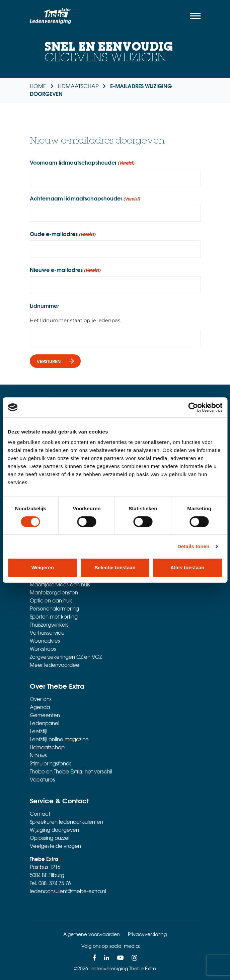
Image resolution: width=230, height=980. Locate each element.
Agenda (40, 707)
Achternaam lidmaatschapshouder (85, 198)
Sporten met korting (54, 617)
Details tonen (193, 546)
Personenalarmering (54, 609)
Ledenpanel (45, 723)
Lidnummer (44, 305)
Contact (40, 814)
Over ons (41, 699)
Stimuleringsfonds (51, 763)
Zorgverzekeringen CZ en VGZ (66, 657)
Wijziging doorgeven (54, 830)
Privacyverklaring (147, 934)
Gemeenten (45, 715)
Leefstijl (39, 731)
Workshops (43, 649)
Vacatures (42, 780)
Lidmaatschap (47, 747)
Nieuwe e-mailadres (65, 270)
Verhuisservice (47, 633)
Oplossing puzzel (50, 838)
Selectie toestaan (115, 567)
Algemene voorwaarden (92, 934)
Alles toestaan (187, 567)
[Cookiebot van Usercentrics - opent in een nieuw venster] (193, 407)
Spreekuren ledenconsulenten (66, 822)
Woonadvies (45, 641)
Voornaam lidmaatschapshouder (82, 162)
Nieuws (38, 755)
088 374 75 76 (55, 883)
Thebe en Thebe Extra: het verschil (71, 771)
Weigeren (43, 567)
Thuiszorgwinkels (49, 625)
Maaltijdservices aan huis (60, 584)
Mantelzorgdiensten (54, 592)
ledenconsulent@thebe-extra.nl (68, 891)
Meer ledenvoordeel (55, 665)
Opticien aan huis (51, 600)
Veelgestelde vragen (55, 846)
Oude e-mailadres (63, 234)
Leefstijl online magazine (59, 739)
